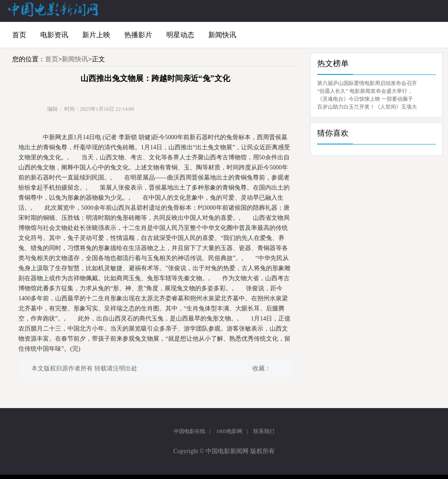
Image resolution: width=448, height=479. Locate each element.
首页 (19, 35)
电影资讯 (54, 35)
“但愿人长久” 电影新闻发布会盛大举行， (365, 91)
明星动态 (180, 35)
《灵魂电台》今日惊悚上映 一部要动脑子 (365, 99)
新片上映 (96, 35)
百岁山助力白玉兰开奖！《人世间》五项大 (367, 107)
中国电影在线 (189, 431)
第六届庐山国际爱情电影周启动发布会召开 (367, 83)
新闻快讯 (222, 35)
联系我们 (264, 431)
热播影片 (138, 35)
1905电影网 (229, 431)
